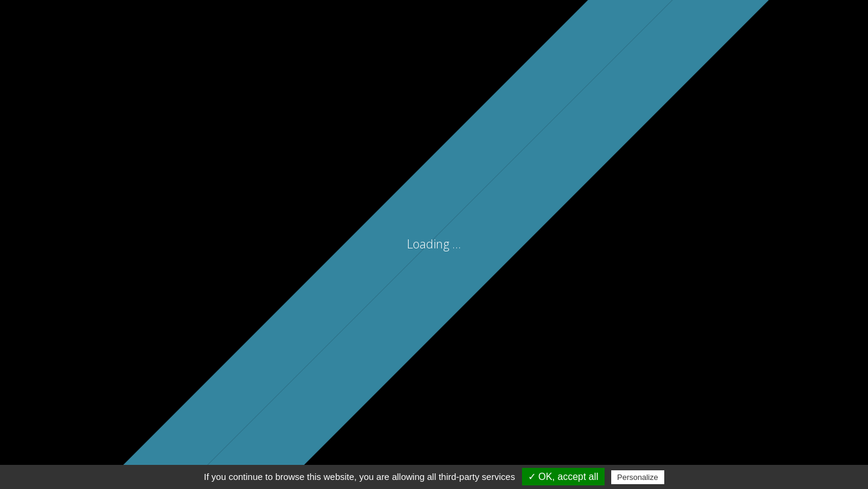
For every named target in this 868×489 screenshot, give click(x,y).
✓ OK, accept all (563, 477)
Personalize (638, 477)
